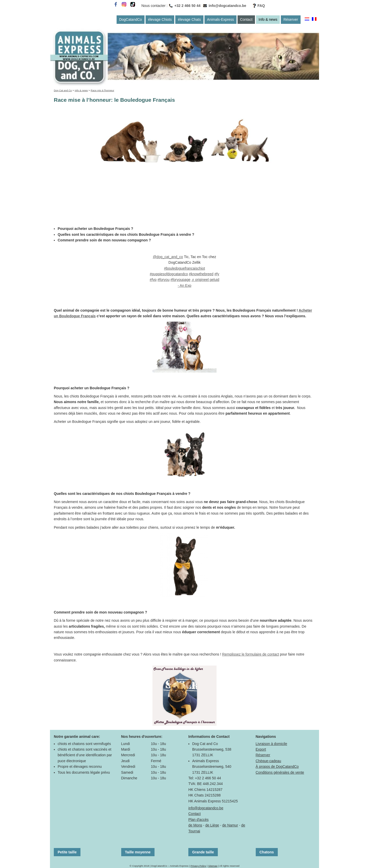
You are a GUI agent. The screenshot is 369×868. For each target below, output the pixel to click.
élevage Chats (189, 19)
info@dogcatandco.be (227, 6)
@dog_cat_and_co (168, 257)
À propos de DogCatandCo (277, 767)
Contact (246, 19)
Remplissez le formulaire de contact (251, 654)
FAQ (261, 6)
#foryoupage (180, 280)
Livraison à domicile (271, 744)
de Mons (195, 825)
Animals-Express (221, 19)
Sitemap (213, 866)
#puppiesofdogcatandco (169, 274)
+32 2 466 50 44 (188, 6)
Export (261, 749)
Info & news (268, 19)
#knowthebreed (201, 274)
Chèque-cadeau (269, 761)
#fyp (153, 280)
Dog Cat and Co (63, 90)
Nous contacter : (155, 6)
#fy (217, 274)
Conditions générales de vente (280, 772)
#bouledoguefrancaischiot (184, 268)
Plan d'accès (198, 820)
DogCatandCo (131, 19)
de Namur (230, 825)
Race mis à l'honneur (102, 90)
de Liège (212, 825)
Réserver (291, 19)
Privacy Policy (198, 866)
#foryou (164, 280)
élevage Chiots (160, 19)
